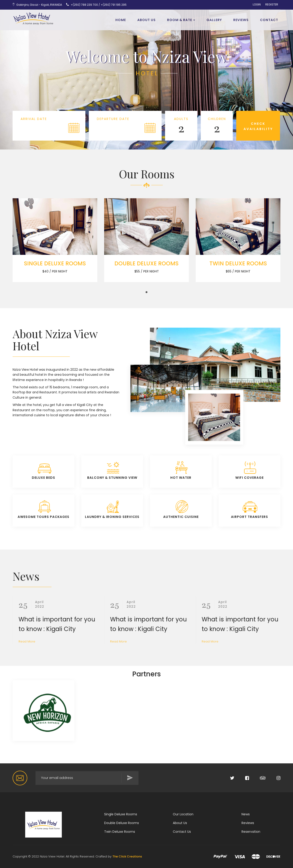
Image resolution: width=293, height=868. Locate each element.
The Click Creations (127, 856)
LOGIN (257, 5)
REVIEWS (241, 20)
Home (121, 20)
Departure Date (113, 119)
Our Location (183, 814)
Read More (27, 641)
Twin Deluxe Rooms (120, 832)
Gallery (214, 20)
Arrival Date (34, 119)
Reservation (251, 832)
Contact (269, 20)
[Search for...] (87, 778)
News (246, 814)
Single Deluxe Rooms (121, 814)
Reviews (248, 823)
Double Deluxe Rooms (122, 823)
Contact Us (182, 832)
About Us (146, 20)
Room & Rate (181, 20)
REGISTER (272, 5)
